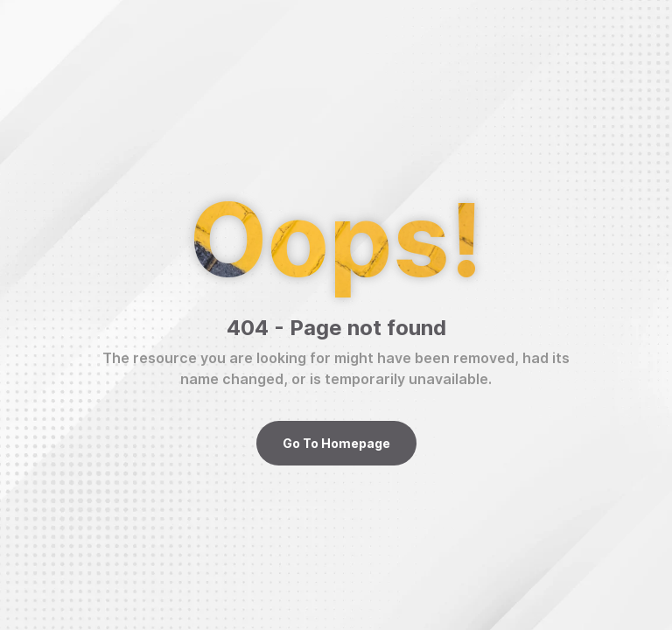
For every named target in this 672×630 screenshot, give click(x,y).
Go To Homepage (336, 443)
